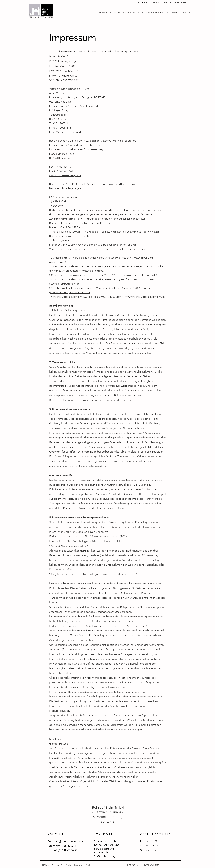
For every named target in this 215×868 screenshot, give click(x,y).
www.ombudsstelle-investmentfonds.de (82, 271)
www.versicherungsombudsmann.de (145, 297)
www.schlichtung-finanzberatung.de (70, 292)
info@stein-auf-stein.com (179, 2)
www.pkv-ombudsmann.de (65, 284)
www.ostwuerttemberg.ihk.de (65, 175)
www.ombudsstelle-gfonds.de (140, 275)
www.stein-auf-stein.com (64, 80)
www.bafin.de (58, 262)
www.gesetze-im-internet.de (99, 214)
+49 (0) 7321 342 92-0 (151, 2)
